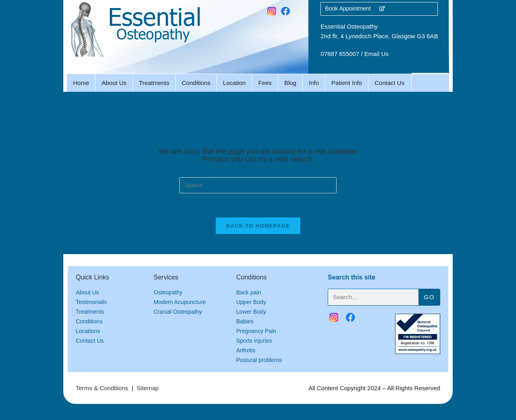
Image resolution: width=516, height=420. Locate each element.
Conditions (196, 83)
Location (234, 83)
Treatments (154, 83)
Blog (290, 83)
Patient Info (347, 83)
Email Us (377, 54)
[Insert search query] (258, 185)
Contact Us (389, 83)
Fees (265, 83)
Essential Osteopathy (349, 26)
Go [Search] (429, 297)
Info (314, 83)
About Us (114, 83)
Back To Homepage (258, 226)
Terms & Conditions (102, 388)
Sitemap (148, 388)
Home (81, 83)
